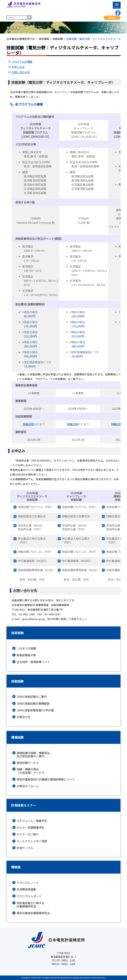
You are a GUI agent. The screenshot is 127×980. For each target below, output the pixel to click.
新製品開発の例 (26, 655)
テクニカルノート (28, 883)
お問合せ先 (24, 717)
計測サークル (25, 848)
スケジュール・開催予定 (32, 821)
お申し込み (18, 67)
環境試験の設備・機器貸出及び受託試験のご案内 (33, 755)
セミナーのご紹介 (28, 834)
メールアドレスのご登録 (32, 841)
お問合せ (112, 18)
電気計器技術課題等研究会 (33, 913)
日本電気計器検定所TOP (21, 39)
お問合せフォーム (28, 786)
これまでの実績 (26, 648)
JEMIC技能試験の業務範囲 (33, 704)
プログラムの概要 (22, 62)
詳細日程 (28, 424)
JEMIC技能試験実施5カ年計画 (35, 710)
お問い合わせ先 (21, 72)
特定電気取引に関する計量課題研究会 (30, 905)
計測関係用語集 (26, 889)
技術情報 (44, 39)
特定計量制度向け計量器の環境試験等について (46, 779)
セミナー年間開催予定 (30, 828)
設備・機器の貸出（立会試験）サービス (30, 771)
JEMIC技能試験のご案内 (32, 697)
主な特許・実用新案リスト (33, 662)
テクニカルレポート (29, 896)
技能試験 (58, 39)
